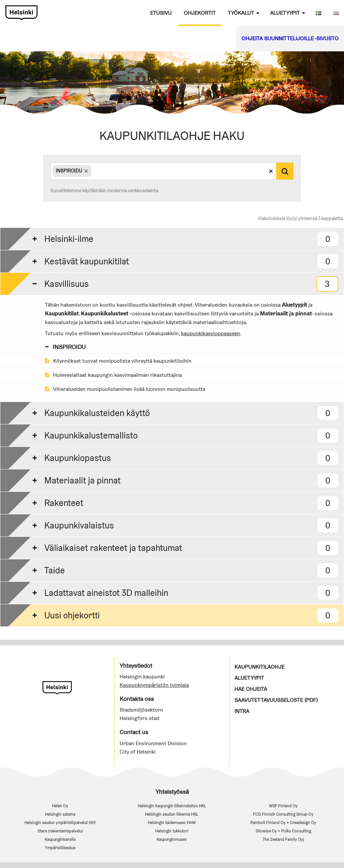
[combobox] (163, 171)
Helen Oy (60, 806)
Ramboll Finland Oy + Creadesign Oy (283, 823)
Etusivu (161, 13)
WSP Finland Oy (283, 806)
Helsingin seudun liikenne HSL (172, 814)
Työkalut (241, 13)
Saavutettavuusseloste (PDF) (276, 700)
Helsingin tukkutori (172, 831)
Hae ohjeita (251, 689)
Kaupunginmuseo (172, 839)
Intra (242, 711)
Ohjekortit (200, 13)
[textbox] (93, 171)
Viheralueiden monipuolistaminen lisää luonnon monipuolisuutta (125, 389)
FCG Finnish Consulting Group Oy (283, 814)
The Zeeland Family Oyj (283, 839)
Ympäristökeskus (60, 848)
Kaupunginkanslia (60, 839)
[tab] (172, 239)
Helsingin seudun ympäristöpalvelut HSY (60, 823)
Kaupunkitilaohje (260, 667)
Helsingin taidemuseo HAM (172, 823)
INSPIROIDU (65, 347)
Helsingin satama (60, 814)
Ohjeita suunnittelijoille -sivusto (290, 38)
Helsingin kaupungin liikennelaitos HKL (172, 806)
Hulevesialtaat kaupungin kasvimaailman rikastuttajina (113, 375)
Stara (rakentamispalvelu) (60, 831)
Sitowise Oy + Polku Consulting (283, 831)
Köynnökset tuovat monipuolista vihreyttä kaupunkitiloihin (118, 361)
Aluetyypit (285, 13)
